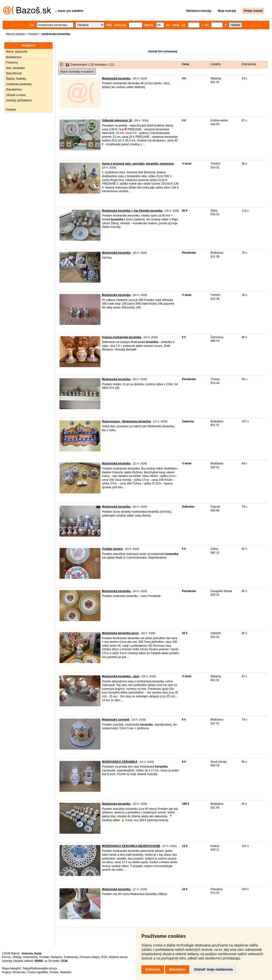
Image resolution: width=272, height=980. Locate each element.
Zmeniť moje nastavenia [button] (214, 969)
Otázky (17, 957)
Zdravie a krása (16, 95)
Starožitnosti (14, 73)
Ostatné (33, 34)
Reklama (56, 957)
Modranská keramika (116, 78)
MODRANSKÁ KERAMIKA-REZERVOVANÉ (131, 846)
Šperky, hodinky (16, 79)
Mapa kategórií (11, 968)
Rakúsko (66, 972)
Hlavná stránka (15, 34)
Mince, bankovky (17, 52)
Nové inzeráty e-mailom (77, 72)
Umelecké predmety (19, 84)
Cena (185, 64)
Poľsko (54, 972)
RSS (104, 957)
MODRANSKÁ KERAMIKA (120, 762)
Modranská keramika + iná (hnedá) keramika (132, 211)
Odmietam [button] (177, 969)
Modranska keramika (116, 295)
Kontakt (44, 957)
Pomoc (6, 957)
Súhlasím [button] (153, 969)
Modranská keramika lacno (120, 633)
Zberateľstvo (14, 90)
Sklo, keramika (15, 68)
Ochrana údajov (90, 957)
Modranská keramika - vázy (121, 676)
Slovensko (19, 972)
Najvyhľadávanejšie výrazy (40, 968)
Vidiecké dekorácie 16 (117, 120)
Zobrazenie (249, 64)
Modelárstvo (14, 57)
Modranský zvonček (116, 720)
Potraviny (12, 63)
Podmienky (71, 957)
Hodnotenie (30, 957)
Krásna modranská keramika (122, 337)
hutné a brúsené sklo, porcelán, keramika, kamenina (138, 164)
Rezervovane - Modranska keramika (126, 421)
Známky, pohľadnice (19, 100)
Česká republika (38, 972)
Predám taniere (112, 549)
